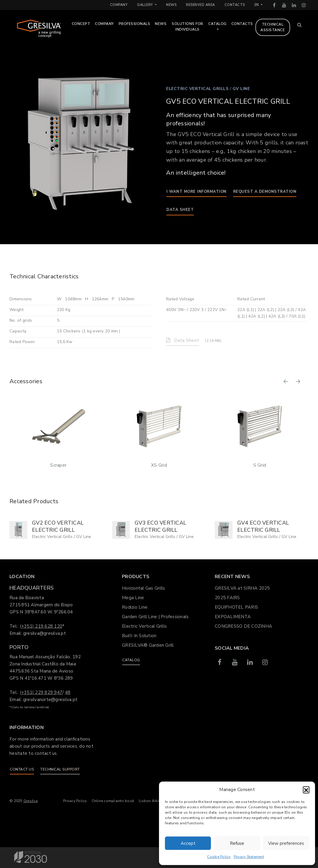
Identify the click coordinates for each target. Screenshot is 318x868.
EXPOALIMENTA (233, 617)
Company (119, 5)
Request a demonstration (265, 192)
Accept (188, 843)
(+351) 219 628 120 (41, 626)
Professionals (139, 24)
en (257, 5)
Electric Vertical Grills (197, 89)
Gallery (146, 5)
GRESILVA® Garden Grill (148, 645)
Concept (85, 24)
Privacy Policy (75, 801)
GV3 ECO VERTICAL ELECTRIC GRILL (160, 526)
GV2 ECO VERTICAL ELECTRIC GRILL (58, 526)
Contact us (22, 769)
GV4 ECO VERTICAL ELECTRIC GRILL (263, 526)
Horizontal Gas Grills (143, 588)
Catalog (222, 24)
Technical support (60, 769)
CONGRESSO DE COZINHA (243, 626)
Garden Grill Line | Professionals (155, 617)
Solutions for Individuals (192, 27)
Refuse (237, 843)
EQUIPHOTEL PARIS (236, 607)
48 (68, 692)
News (171, 5)
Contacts (235, 5)
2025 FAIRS (227, 598)
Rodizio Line (135, 607)
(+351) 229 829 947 (41, 692)
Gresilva (31, 801)
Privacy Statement (249, 857)
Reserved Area (201, 5)
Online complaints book (113, 801)
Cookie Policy (219, 857)
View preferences (286, 843)
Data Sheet (180, 210)
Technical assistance (277, 27)
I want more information (197, 192)
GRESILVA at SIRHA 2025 (242, 588)
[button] (306, 790)
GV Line (241, 89)
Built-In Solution (139, 636)
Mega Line (133, 598)
